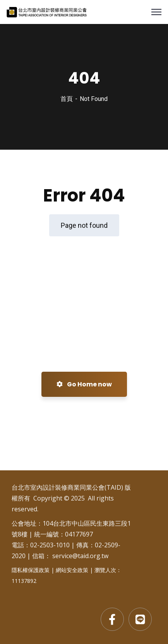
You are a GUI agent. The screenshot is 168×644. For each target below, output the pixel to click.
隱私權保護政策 (31, 570)
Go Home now (84, 384)
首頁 (67, 99)
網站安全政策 (72, 570)
